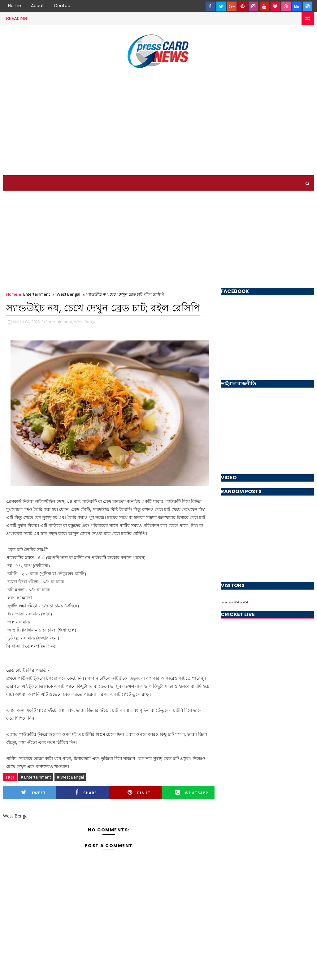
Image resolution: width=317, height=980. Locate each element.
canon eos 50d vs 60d (234, 602)
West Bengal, (86, 322)
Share (86, 793)
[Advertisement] (158, 123)
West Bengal (68, 294)
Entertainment (37, 294)
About (37, 6)
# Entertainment (36, 777)
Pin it (139, 793)
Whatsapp (192, 793)
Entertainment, (59, 322)
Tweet (33, 793)
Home (15, 6)
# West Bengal (70, 777)
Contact (63, 6)
